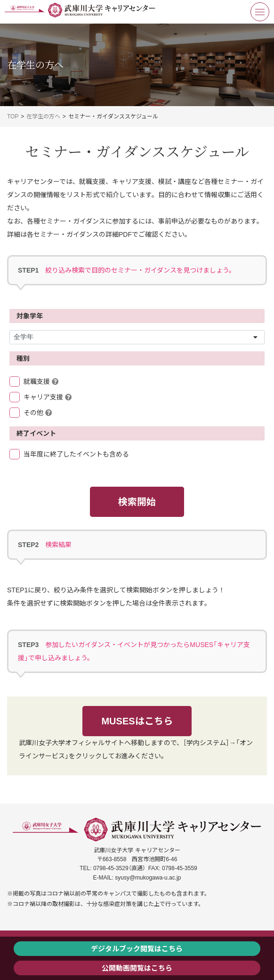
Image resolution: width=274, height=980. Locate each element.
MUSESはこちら (137, 721)
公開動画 (116, 968)
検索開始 (137, 502)
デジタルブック (116, 949)
